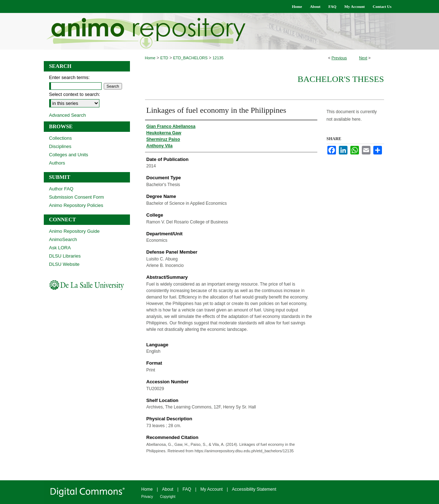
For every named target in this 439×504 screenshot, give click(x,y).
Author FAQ (61, 189)
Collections (61, 138)
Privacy (147, 497)
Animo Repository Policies (76, 205)
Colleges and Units (69, 155)
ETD (164, 58)
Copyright (168, 497)
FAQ (187, 489)
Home (150, 58)
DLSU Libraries (65, 256)
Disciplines (60, 146)
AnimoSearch (63, 239)
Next (363, 58)
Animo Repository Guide (74, 231)
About (167, 489)
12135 (218, 58)
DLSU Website (64, 264)
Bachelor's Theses (341, 79)
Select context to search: (75, 94)
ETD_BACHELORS (190, 58)
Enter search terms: (69, 77)
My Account (211, 489)
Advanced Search (68, 115)
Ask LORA (60, 248)
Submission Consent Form (77, 197)
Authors (57, 163)
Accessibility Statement (254, 489)
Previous (339, 58)
